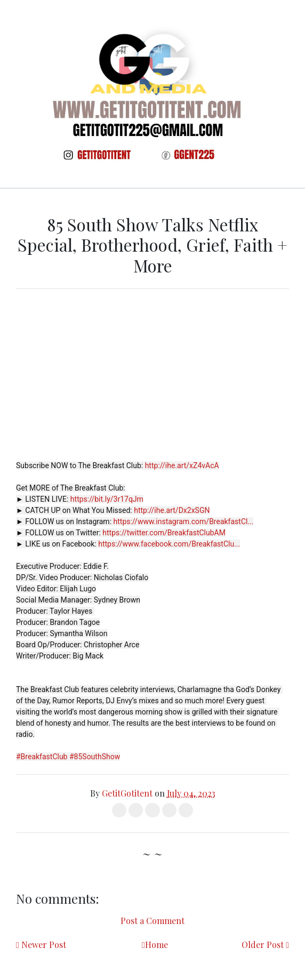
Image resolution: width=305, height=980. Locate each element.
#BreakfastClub (42, 757)
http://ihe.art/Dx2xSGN (172, 510)
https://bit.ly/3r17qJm (107, 499)
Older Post (263, 945)
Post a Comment (152, 921)
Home (156, 945)
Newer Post (44, 945)
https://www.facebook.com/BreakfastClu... (169, 544)
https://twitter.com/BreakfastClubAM (164, 533)
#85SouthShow (95, 757)
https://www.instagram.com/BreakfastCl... (184, 521)
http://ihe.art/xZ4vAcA (182, 465)
